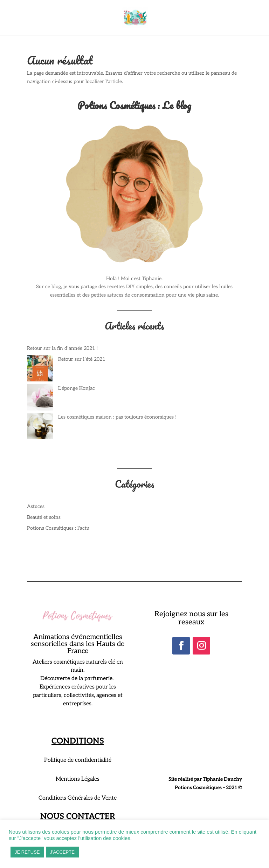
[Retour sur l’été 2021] (40, 370)
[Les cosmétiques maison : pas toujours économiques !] (40, 428)
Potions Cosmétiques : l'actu (58, 528)
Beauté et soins (44, 517)
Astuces (36, 506)
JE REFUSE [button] (27, 852)
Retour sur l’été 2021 (82, 359)
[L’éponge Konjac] (40, 399)
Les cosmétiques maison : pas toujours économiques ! (117, 417)
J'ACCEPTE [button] (62, 852)
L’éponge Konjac (77, 388)
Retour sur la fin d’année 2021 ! (62, 348)
